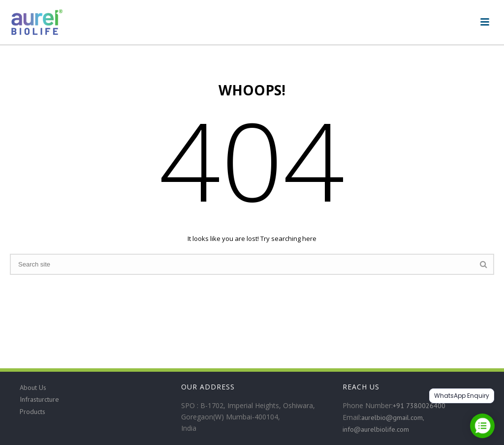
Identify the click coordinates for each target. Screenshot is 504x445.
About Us (33, 387)
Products (32, 412)
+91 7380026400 (419, 406)
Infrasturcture (39, 399)
